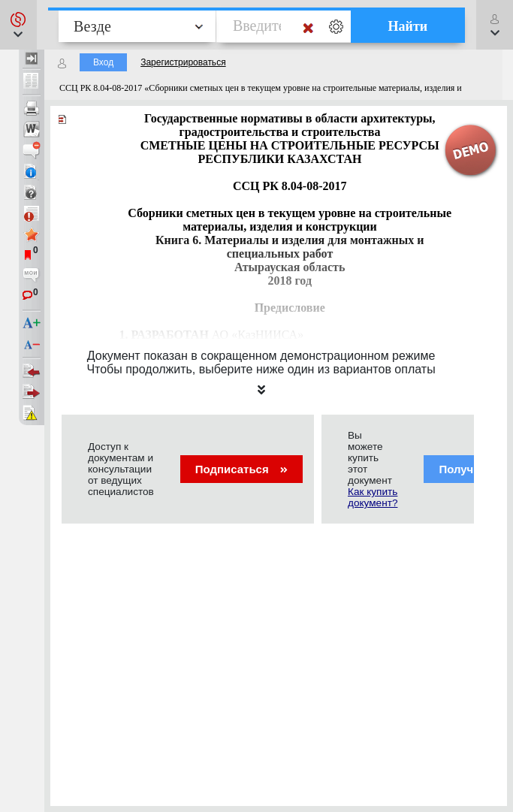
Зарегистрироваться (183, 62)
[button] (18, 25)
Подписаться (241, 469)
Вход (103, 62)
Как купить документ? (373, 497)
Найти (408, 26)
